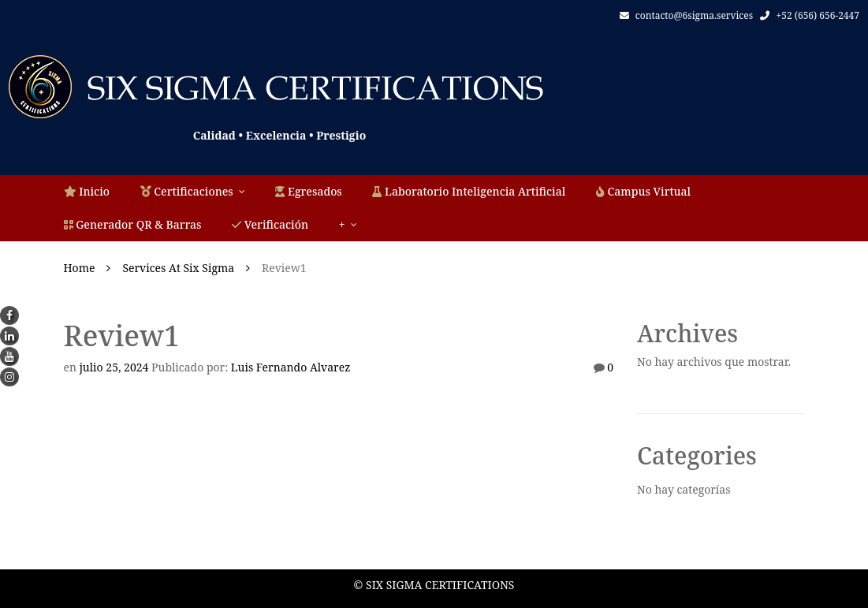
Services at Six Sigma (178, 268)
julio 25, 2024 (114, 367)
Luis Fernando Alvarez (291, 367)
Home (80, 268)
